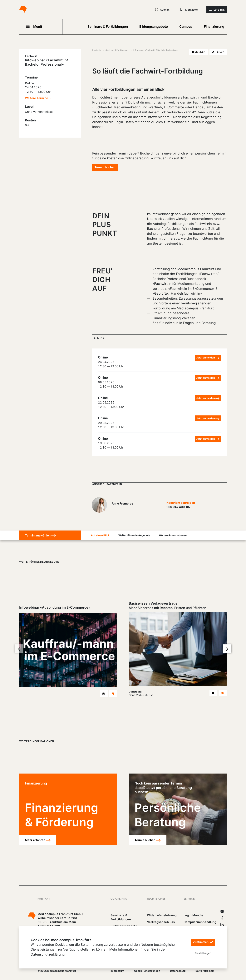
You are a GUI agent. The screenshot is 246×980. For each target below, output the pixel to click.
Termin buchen (105, 167)
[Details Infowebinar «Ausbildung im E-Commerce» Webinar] (113, 693)
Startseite (97, 50)
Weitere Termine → (38, 98)
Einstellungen (203, 953)
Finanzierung (214, 27)
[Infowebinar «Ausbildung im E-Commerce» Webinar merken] (104, 693)
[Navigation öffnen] (41, 27)
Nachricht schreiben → (182, 503)
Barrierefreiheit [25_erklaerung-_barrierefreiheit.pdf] (205, 971)
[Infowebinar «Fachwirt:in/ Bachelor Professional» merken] (199, 52)
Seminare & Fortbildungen (108, 27)
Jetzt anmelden (208, 358)
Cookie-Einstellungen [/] (147, 971)
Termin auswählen (40, 536)
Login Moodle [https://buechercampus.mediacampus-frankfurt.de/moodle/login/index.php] (193, 915)
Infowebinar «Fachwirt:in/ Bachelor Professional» (156, 50)
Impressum (117, 971)
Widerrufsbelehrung (162, 915)
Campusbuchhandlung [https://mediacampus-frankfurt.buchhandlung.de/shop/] (200, 922)
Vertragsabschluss (161, 922)
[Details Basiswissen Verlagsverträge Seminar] (223, 693)
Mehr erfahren (38, 840)
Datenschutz (178, 971)
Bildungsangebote (154, 27)
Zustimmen (203, 942)
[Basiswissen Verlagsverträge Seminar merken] (213, 693)
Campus (186, 27)
